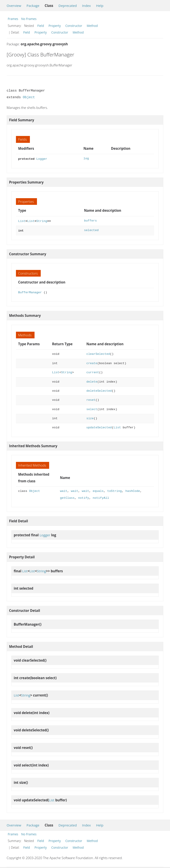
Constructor (74, 26)
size (90, 417)
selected (91, 229)
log (86, 159)
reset (91, 399)
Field (41, 26)
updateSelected (99, 426)
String (42, 220)
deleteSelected (99, 390)
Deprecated (68, 6)
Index (86, 6)
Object (29, 97)
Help (100, 6)
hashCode (133, 490)
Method (92, 26)
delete (92, 380)
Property (55, 26)
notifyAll (101, 497)
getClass (67, 497)
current (93, 371)
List (22, 220)
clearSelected (98, 353)
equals (98, 490)
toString (114, 490)
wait (64, 490)
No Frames (29, 19)
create (92, 362)
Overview (14, 6)
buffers (90, 220)
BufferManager (30, 291)
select (92, 408)
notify (84, 497)
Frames (13, 19)
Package (33, 6)
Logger (42, 159)
